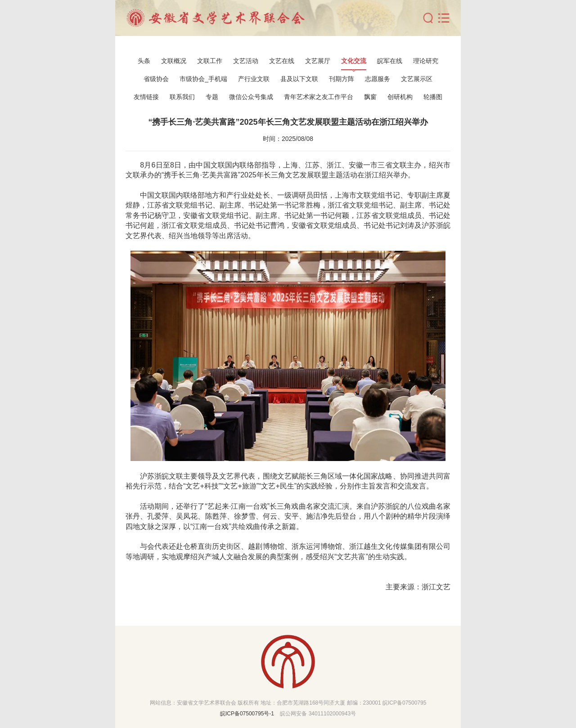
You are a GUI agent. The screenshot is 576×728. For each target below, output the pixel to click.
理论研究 (426, 61)
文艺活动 (246, 61)
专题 (212, 97)
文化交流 (354, 61)
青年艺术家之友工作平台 (319, 97)
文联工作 (210, 61)
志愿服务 (378, 79)
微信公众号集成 (251, 97)
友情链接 (146, 97)
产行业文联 (254, 79)
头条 (144, 61)
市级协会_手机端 (203, 79)
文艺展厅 (318, 61)
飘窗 (370, 97)
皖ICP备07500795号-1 (247, 714)
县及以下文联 (299, 79)
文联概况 (174, 61)
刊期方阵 (342, 79)
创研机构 (400, 97)
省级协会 (156, 79)
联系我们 (182, 97)
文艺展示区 (417, 79)
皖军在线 (390, 61)
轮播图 (433, 97)
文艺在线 (282, 61)
